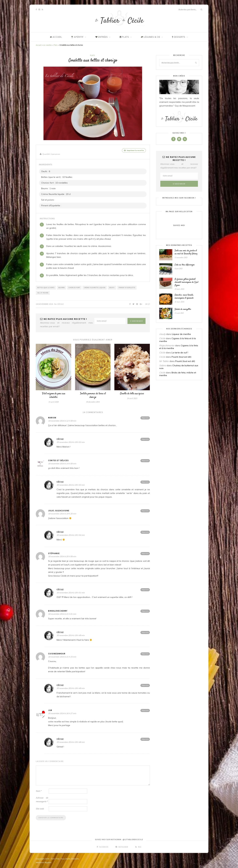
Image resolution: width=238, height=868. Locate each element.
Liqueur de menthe (181, 334)
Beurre (62, 287)
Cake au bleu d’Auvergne (185, 265)
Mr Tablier (164, 361)
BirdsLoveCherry (58, 611)
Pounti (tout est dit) (181, 357)
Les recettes (47, 45)
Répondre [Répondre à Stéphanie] (145, 553)
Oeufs (112, 287)
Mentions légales (44, 862)
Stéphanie (54, 553)
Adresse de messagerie (42, 799)
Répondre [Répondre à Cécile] (145, 439)
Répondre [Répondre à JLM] (145, 710)
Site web (40, 808)
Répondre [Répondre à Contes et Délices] (145, 460)
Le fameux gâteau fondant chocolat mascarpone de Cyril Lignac (187, 282)
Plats (56, 45)
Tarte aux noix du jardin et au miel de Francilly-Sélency (186, 252)
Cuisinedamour (57, 653)
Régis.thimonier (167, 345)
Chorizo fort (74, 287)
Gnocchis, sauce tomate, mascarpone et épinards (184, 297)
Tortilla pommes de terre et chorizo (93, 395)
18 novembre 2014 (44, 304)
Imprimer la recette (134, 150)
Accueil (39, 45)
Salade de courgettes (183, 309)
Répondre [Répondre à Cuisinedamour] (145, 653)
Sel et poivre (43, 292)
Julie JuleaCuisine (59, 510)
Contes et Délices (58, 460)
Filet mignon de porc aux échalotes (54, 395)
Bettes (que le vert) (46, 287)
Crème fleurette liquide (95, 287)
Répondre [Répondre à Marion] (145, 418)
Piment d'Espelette (127, 287)
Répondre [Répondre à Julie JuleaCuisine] (145, 510)
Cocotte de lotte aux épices (132, 393)
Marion (52, 417)
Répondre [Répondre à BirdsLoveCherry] (145, 611)
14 (148, 304)
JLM (50, 710)
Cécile (61, 304)
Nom (39, 791)
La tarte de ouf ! (180, 353)
